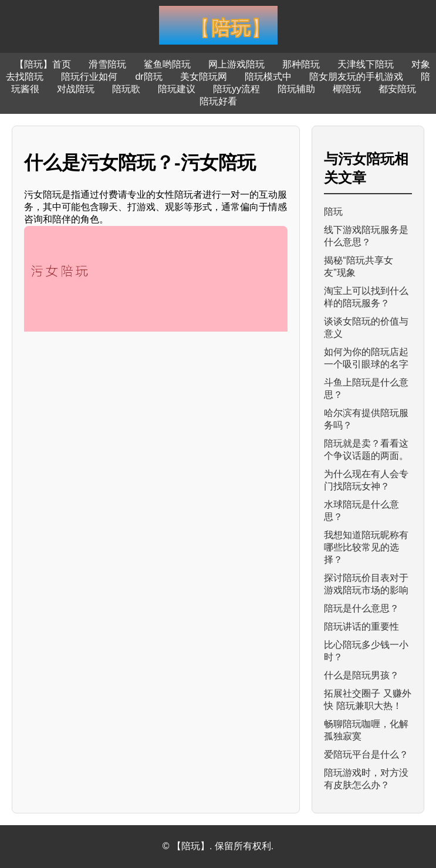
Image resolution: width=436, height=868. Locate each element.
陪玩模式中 (268, 77)
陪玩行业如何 (89, 77)
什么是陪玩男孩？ (361, 675)
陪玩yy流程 (236, 89)
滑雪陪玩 (107, 64)
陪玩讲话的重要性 (361, 626)
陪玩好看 (218, 101)
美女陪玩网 (204, 77)
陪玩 (333, 212)
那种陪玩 (301, 64)
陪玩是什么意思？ (361, 608)
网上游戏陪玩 (236, 64)
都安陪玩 (397, 89)
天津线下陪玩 (366, 64)
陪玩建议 (177, 89)
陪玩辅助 (296, 89)
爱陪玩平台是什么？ (366, 754)
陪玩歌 (126, 89)
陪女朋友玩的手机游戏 (356, 77)
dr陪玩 (148, 77)
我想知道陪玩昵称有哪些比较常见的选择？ (366, 547)
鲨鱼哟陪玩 (167, 64)
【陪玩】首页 (43, 64)
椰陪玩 (347, 89)
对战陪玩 (76, 89)
